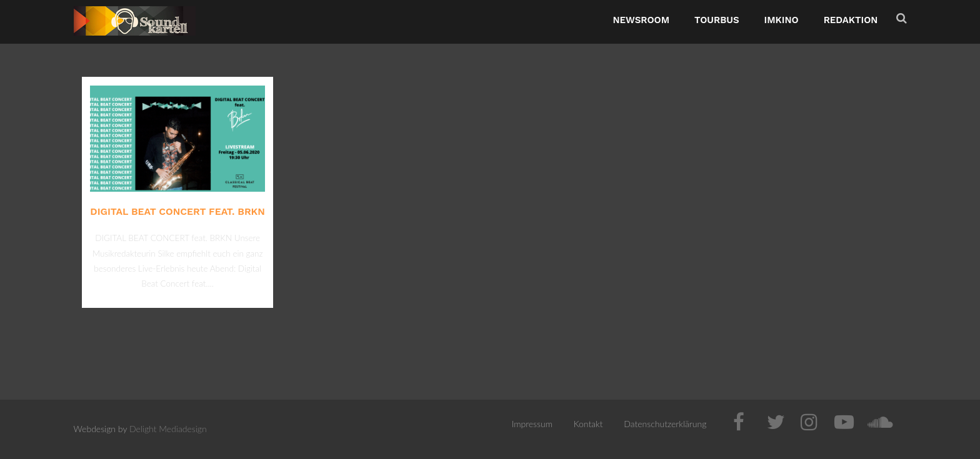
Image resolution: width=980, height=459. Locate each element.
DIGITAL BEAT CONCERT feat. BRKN (177, 211)
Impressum (532, 424)
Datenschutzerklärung (665, 424)
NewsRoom (641, 20)
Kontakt (588, 424)
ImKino (782, 20)
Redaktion (851, 20)
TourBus (717, 20)
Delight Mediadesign (168, 429)
